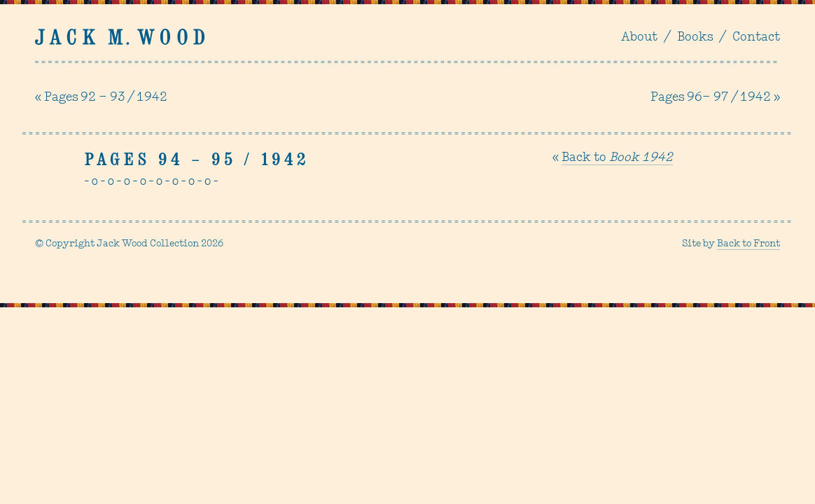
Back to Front (748, 244)
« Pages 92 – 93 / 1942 (101, 98)
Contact (756, 37)
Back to (617, 158)
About (639, 37)
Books (695, 37)
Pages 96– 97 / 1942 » (715, 98)
